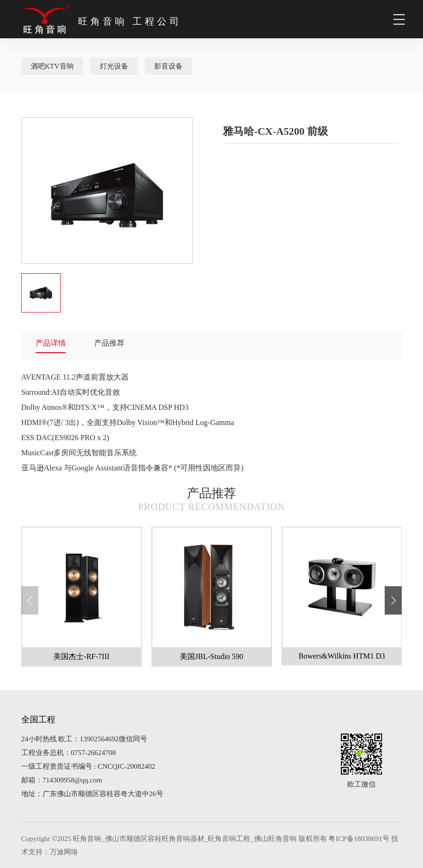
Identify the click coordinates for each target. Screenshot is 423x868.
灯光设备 (114, 66)
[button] (393, 600)
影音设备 (168, 66)
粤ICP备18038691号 (359, 839)
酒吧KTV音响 (52, 66)
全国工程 (38, 720)
